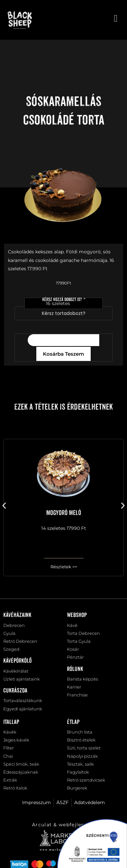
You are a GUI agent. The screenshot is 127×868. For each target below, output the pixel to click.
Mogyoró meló (64, 513)
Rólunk (75, 669)
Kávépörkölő (17, 661)
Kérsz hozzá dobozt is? (63, 300)
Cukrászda (15, 691)
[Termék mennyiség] (64, 340)
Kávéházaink (17, 615)
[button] (4, 505)
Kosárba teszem (63, 354)
